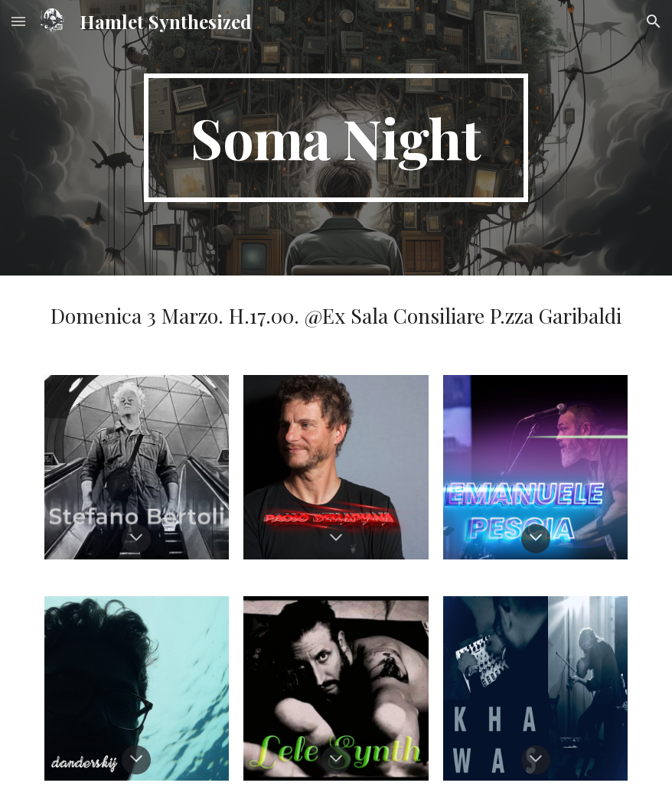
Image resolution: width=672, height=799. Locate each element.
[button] (18, 21)
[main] (336, 138)
